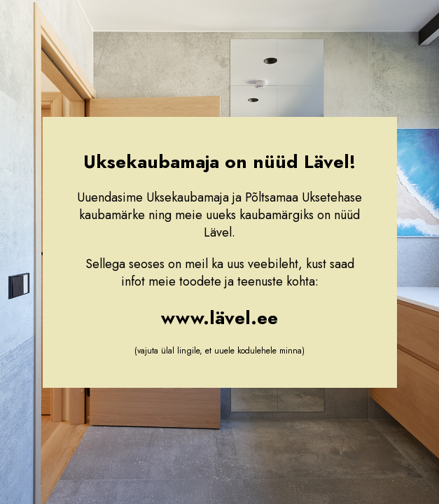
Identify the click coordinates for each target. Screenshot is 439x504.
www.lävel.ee (219, 318)
